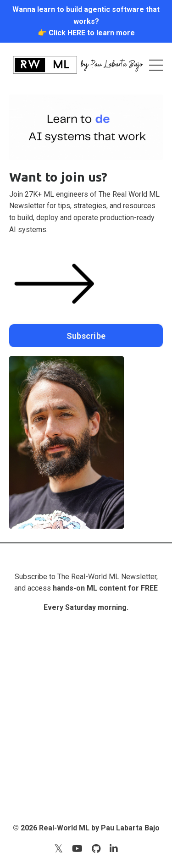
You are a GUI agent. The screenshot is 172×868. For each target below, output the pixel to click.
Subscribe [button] (86, 336)
